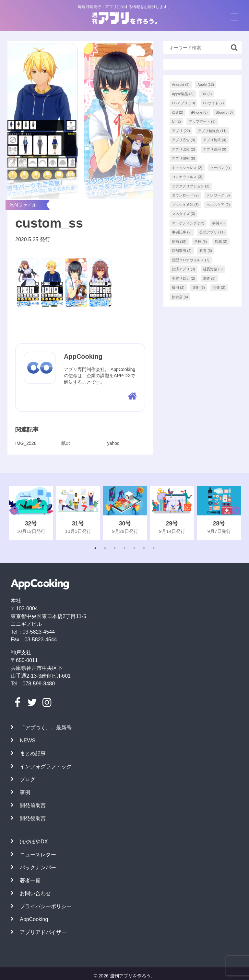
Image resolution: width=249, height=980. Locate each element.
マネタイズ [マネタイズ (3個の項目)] (184, 214)
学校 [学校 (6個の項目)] (201, 242)
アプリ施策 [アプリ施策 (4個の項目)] (215, 140)
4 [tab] (124, 548)
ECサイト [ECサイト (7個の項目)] (213, 103)
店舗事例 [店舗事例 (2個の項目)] (182, 251)
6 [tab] (144, 548)
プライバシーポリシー (46, 906)
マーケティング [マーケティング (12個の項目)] (188, 223)
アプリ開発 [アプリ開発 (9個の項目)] (184, 158)
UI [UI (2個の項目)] (176, 121)
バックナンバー (38, 867)
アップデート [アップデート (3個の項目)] (202, 121)
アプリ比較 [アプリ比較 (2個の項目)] (184, 149)
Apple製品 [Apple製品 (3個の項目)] (183, 94)
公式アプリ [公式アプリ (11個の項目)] (212, 232)
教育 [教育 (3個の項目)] (206, 251)
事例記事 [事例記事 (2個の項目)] (182, 232)
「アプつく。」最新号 (46, 728)
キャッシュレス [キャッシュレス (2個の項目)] (187, 168)
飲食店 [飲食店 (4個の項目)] (180, 297)
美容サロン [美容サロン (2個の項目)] (184, 278)
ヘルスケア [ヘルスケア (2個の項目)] (218, 205)
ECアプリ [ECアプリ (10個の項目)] (183, 103)
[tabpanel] (31, 513)
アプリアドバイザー (43, 932)
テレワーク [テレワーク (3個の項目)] (218, 195)
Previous (13, 513)
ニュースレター (38, 855)
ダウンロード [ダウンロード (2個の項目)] (185, 195)
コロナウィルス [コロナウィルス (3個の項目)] (187, 177)
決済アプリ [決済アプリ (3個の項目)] (184, 269)
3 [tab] (115, 548)
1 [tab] (95, 548)
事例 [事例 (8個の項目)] (218, 223)
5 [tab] (134, 548)
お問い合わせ (35, 893)
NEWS (28, 741)
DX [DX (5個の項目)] (207, 94)
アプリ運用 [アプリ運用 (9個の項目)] (215, 149)
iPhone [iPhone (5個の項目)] (200, 112)
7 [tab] (154, 548)
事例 (25, 792)
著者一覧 (30, 880)
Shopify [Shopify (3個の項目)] (224, 112)
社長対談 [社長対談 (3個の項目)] (213, 269)
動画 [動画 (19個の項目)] (179, 242)
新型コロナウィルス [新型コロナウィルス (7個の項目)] (191, 260)
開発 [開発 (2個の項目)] (219, 287)
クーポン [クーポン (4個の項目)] (220, 168)
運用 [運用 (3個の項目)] (199, 287)
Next (234, 513)
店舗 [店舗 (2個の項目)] (221, 242)
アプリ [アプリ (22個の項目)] (181, 131)
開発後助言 (33, 818)
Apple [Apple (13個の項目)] (206, 84)
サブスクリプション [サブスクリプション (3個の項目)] (191, 186)
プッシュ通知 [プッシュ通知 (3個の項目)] (185, 205)
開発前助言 (33, 805)
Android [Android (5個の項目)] (181, 84)
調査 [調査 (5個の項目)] (209, 278)
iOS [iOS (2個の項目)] (178, 112)
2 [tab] (105, 548)
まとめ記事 (33, 754)
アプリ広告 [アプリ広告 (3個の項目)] (184, 140)
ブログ (28, 779)
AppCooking (34, 919)
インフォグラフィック (46, 766)
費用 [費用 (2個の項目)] (178, 287)
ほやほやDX (34, 842)
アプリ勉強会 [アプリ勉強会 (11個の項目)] (212, 131)
